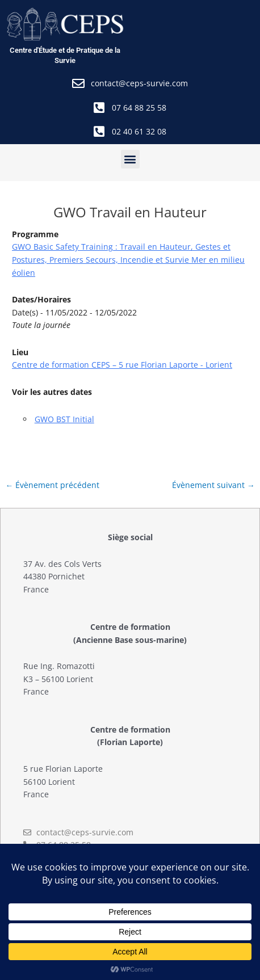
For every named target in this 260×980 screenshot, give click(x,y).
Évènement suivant (213, 485)
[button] (130, 159)
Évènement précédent (52, 485)
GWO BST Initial (64, 419)
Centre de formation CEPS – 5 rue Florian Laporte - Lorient (122, 365)
